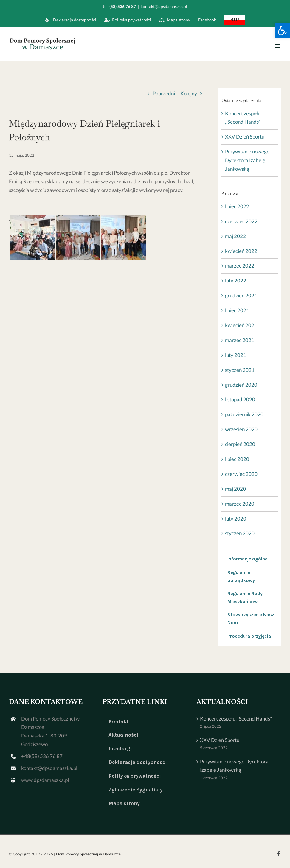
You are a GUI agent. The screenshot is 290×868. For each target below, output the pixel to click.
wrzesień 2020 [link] (241, 429)
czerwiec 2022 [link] (241, 221)
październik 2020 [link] (244, 414)
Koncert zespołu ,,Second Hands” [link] (236, 719)
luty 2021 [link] (236, 355)
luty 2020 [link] (236, 519)
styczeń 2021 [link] (240, 370)
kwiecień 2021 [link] (241, 325)
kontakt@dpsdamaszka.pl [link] (164, 6)
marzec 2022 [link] (240, 266)
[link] (282, 30)
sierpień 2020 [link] (240, 444)
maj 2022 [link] (235, 236)
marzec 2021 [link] (240, 340)
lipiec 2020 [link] (237, 459)
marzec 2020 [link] (240, 504)
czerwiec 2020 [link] (241, 474)
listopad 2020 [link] (240, 399)
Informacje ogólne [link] (247, 559)
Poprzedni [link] (164, 93)
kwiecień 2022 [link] (241, 251)
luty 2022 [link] (236, 281)
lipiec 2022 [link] (237, 206)
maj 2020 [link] (235, 489)
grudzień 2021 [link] (241, 295)
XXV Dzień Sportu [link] (245, 137)
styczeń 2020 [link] (240, 533)
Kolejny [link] (189, 93)
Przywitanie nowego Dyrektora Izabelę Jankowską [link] (247, 160)
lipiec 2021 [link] (237, 310)
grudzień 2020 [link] (241, 385)
